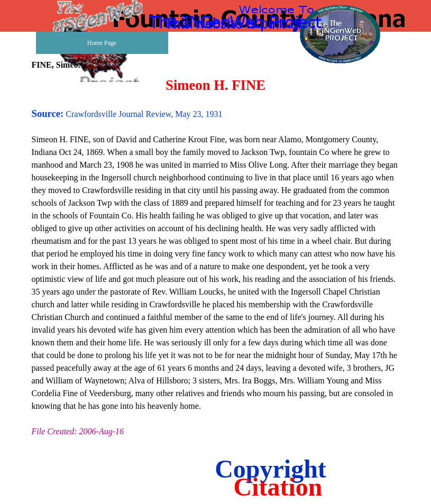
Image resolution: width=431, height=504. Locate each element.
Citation (278, 487)
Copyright (270, 469)
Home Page (102, 43)
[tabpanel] (216, 257)
